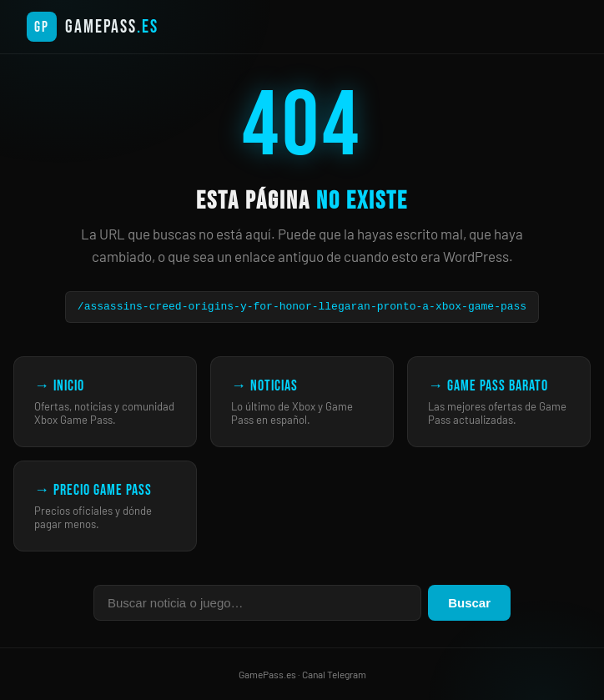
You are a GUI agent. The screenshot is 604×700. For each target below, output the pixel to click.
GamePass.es (267, 674)
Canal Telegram (334, 674)
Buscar (469, 603)
